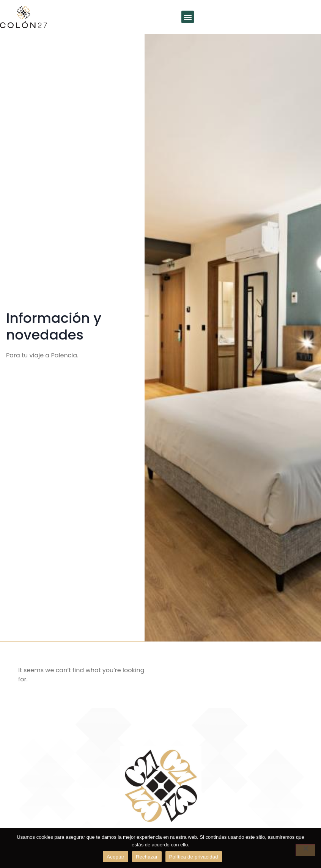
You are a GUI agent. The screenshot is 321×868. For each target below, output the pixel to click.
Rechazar (147, 857)
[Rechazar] (305, 850)
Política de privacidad (194, 857)
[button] (188, 17)
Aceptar (116, 857)
